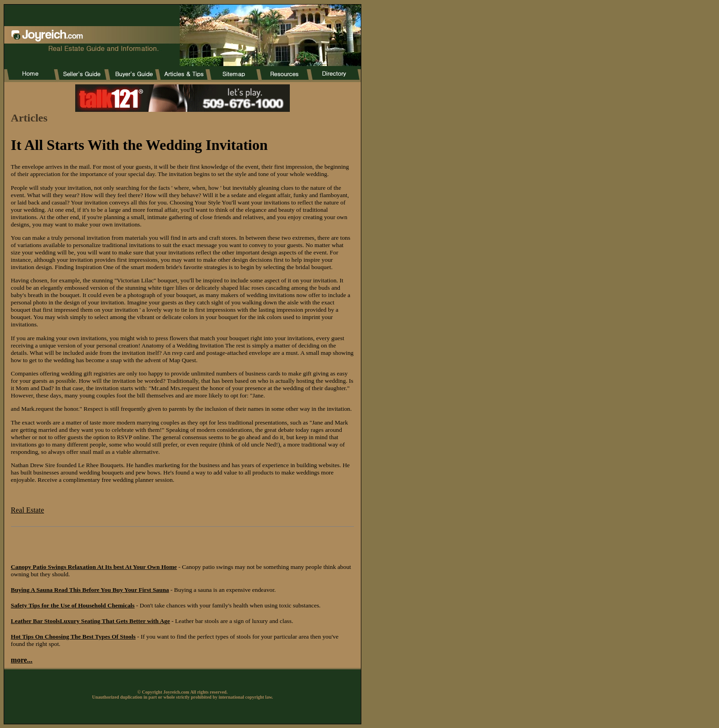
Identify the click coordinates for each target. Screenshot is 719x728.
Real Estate (28, 510)
